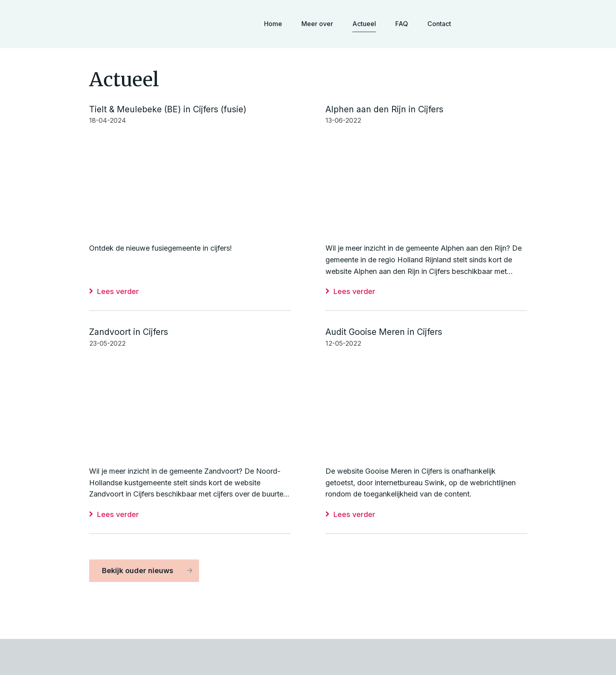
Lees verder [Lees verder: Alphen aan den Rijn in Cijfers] (354, 291)
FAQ (402, 24)
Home (273, 24)
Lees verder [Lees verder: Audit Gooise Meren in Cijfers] (354, 514)
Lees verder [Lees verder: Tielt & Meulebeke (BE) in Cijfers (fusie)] (118, 291)
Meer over (317, 24)
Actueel (364, 24)
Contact (439, 24)
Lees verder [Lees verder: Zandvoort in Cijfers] (118, 514)
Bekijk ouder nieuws (138, 571)
